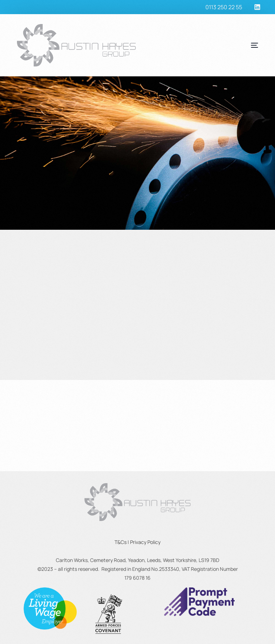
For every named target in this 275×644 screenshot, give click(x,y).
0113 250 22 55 (224, 7)
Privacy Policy (145, 542)
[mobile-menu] (237, 45)
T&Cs (121, 542)
